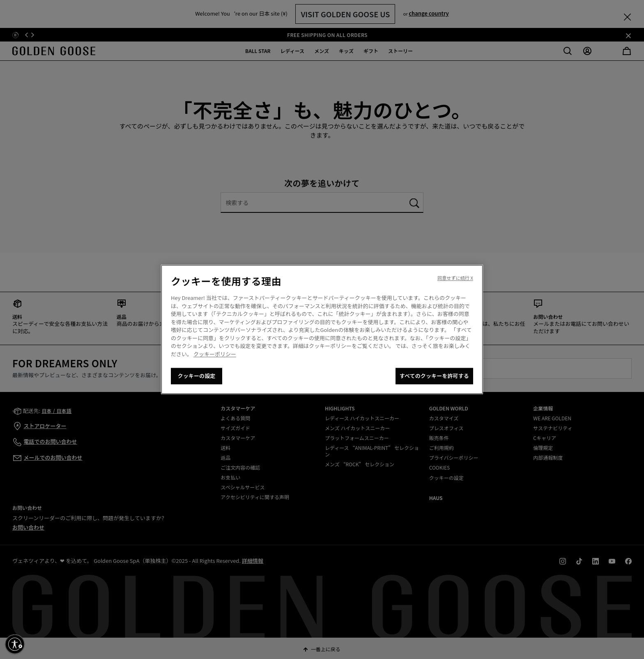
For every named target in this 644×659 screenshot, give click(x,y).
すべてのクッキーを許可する (434, 376)
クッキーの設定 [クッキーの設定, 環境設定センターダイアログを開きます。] (197, 376)
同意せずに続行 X (455, 278)
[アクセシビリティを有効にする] (15, 644)
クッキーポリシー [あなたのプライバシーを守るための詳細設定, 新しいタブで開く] (215, 354)
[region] (322, 330)
